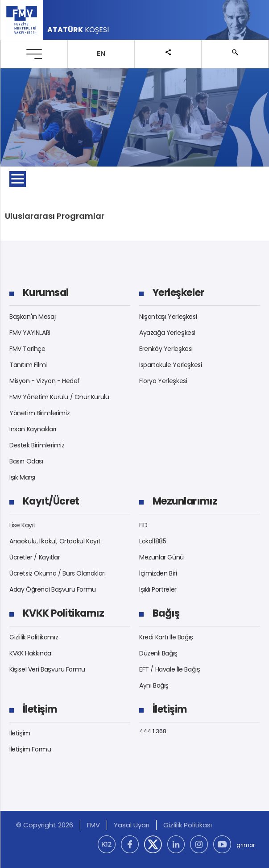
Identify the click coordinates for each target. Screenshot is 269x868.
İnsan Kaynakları (33, 429)
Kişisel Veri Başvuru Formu (47, 669)
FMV (93, 825)
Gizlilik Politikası (188, 825)
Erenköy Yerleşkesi (166, 349)
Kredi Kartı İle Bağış (166, 637)
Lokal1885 (153, 541)
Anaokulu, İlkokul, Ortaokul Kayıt (55, 541)
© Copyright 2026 (45, 825)
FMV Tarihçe (27, 349)
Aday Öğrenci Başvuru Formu (53, 589)
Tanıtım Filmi (28, 365)
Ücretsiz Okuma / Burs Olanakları (58, 573)
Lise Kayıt (23, 525)
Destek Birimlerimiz (37, 445)
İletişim (20, 733)
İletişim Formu (30, 749)
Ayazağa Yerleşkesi (167, 333)
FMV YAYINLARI (30, 333)
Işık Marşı (22, 477)
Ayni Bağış (154, 685)
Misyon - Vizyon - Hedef (45, 381)
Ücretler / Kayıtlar (35, 557)
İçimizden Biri (158, 573)
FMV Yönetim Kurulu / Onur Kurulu (59, 397)
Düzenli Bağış (158, 653)
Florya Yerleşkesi (163, 381)
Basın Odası (26, 461)
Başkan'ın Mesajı (33, 317)
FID (143, 525)
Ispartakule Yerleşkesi (170, 365)
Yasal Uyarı (132, 825)
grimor (246, 845)
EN (101, 53)
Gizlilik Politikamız (34, 637)
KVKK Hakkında (30, 653)
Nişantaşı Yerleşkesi (168, 317)
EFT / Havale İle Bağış (170, 669)
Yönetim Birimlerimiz (39, 413)
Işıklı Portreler (158, 589)
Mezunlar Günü (161, 557)
